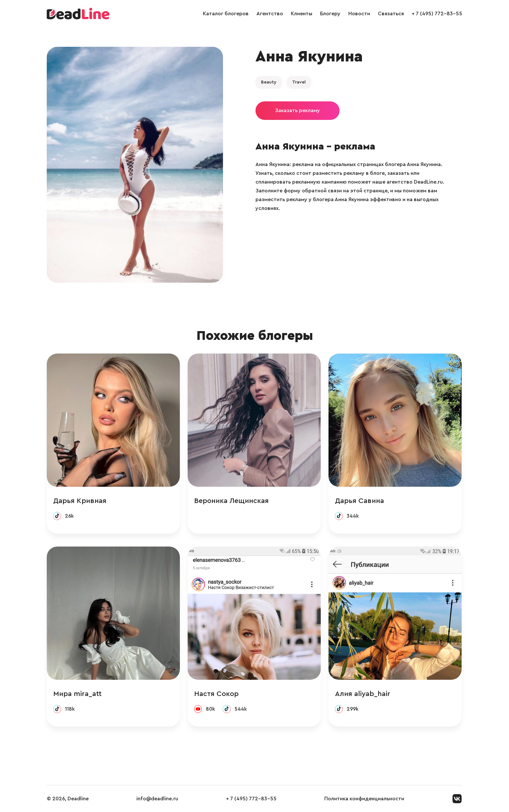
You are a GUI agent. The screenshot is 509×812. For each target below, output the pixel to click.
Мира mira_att (77, 694)
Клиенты (302, 14)
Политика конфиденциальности (364, 799)
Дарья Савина (360, 501)
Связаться (391, 14)
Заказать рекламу (298, 110)
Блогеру (330, 14)
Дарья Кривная (80, 501)
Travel (299, 82)
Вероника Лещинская (231, 501)
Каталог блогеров (226, 14)
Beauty (269, 82)
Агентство (270, 14)
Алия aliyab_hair (363, 694)
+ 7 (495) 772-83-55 (437, 14)
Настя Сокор (216, 694)
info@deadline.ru (157, 799)
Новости (359, 14)
